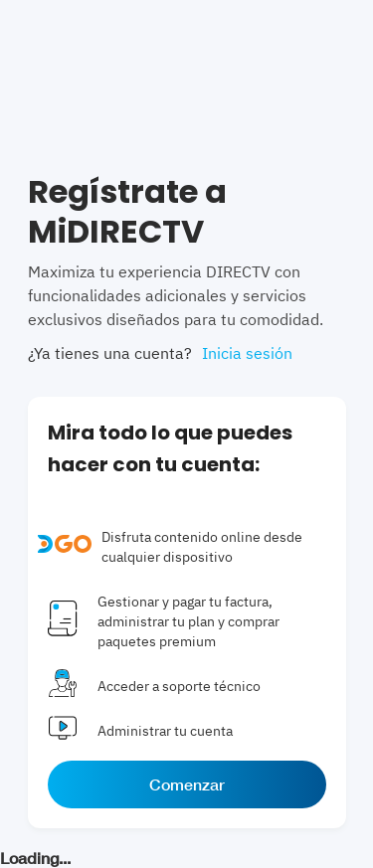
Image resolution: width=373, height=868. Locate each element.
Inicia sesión (247, 353)
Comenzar (187, 784)
